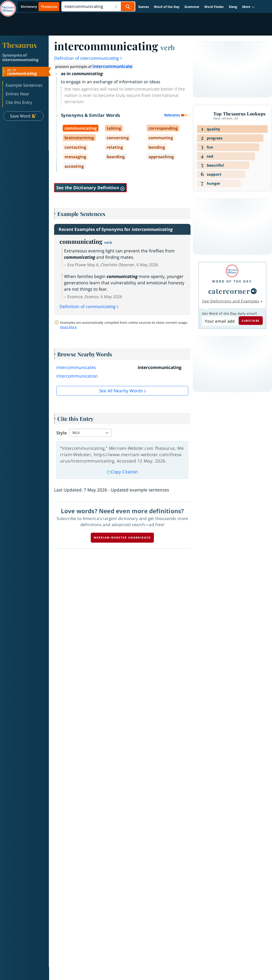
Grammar (192, 7)
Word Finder (214, 7)
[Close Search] (116, 6)
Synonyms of (20, 57)
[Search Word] (128, 6)
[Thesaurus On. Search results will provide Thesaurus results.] (39, 7)
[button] (249, 7)
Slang (233, 7)
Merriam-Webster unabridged (122, 538)
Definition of (88, 58)
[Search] (98, 6)
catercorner (229, 291)
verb (168, 47)
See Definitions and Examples (231, 301)
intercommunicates (76, 367)
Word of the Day (167, 7)
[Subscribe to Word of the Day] (220, 321)
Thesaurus (19, 45)
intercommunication (77, 376)
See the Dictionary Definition (90, 188)
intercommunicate (112, 66)
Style (62, 433)
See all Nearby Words (121, 391)
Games (144, 7)
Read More (68, 327)
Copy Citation (122, 472)
